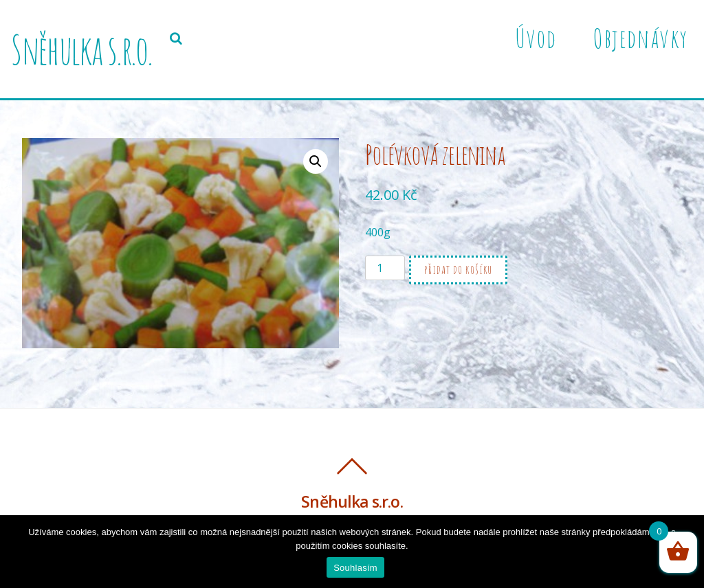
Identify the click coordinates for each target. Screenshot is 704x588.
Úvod (536, 38)
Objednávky (640, 38)
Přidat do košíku (458, 270)
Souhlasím (355, 568)
